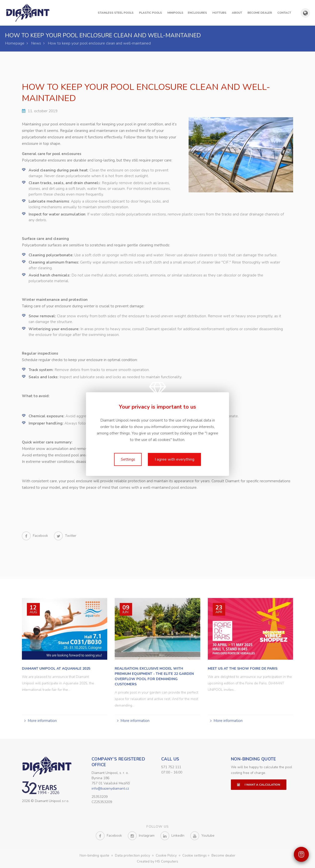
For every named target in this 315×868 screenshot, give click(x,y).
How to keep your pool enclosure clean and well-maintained (99, 43)
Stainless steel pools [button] (116, 13)
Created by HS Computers (157, 861)
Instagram (141, 836)
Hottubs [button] (219, 13)
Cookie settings (195, 855)
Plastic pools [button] (151, 13)
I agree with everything (175, 459)
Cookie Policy (167, 855)
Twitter (65, 536)
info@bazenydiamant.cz (110, 788)
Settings (128, 459)
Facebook (35, 536)
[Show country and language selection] (305, 13)
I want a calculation (259, 784)
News (36, 43)
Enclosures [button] (197, 13)
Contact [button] (284, 13)
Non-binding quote (254, 758)
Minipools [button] (175, 13)
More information (42, 720)
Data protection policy (133, 855)
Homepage (15, 43)
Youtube (202, 836)
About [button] (237, 13)
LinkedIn (172, 836)
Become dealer (260, 13)
